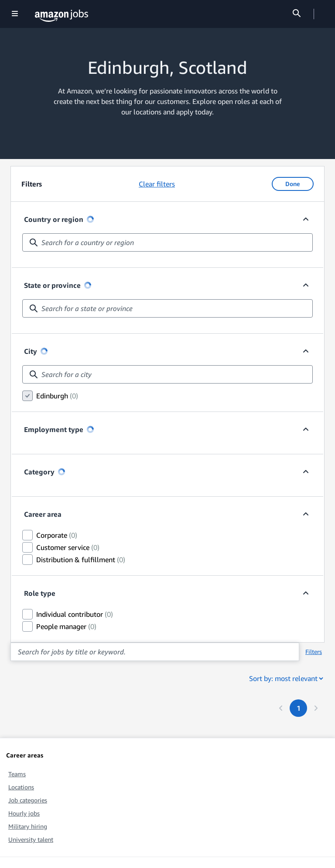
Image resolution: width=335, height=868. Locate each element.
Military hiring (28, 826)
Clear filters (157, 184)
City (36, 351)
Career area (43, 514)
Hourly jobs (24, 813)
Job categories (28, 800)
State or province (58, 285)
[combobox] (167, 242)
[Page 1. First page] (298, 708)
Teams (17, 774)
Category (44, 472)
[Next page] (316, 708)
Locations (21, 787)
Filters (314, 652)
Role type (40, 593)
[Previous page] (281, 708)
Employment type (59, 429)
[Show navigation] (15, 14)
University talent (31, 839)
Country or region (59, 219)
